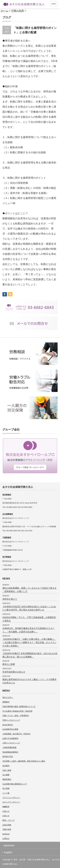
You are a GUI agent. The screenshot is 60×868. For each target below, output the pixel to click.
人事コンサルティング (11, 743)
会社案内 (6, 766)
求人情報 (6, 788)
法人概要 (6, 775)
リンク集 (6, 793)
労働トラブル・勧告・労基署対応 (16, 716)
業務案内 (6, 702)
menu (54, 4)
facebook (6, 834)
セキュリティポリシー (11, 802)
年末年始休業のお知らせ (14, 672)
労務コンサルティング (11, 720)
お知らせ (6, 811)
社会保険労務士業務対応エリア (15, 784)
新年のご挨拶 (9, 664)
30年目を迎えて (10, 599)
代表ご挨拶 (7, 770)
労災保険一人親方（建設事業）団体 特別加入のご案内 (24, 761)
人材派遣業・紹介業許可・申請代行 (16, 734)
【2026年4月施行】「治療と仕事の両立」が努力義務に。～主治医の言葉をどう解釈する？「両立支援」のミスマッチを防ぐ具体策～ (29, 642)
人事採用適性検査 (9, 747)
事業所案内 (7, 779)
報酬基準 (6, 807)
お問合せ (6, 838)
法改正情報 (7, 825)
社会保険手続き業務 (10, 729)
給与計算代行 (8, 725)
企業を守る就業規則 (10, 738)
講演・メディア (9, 820)
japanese (9, 845)
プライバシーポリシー (11, 798)
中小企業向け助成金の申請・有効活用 (17, 711)
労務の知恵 (7, 829)
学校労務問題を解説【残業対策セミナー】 (19, 706)
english (8, 852)
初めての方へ (8, 697)
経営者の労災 (8, 756)
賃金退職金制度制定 (10, 752)
